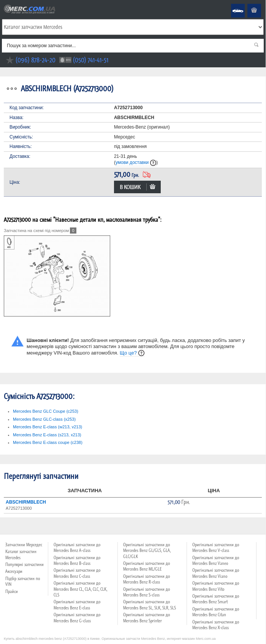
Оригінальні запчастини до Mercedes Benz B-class (77, 561)
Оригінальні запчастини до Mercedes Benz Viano (216, 573)
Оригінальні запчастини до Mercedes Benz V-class (216, 548)
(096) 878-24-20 (36, 60)
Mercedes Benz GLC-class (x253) (44, 419)
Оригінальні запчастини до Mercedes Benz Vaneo (216, 561)
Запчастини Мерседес (24, 545)
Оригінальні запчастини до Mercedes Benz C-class (77, 573)
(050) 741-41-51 (91, 60)
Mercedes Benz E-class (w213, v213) (47, 427)
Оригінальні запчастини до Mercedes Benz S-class (146, 592)
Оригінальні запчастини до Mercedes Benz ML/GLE (146, 566)
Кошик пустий (249, 4)
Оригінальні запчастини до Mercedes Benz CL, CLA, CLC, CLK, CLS (80, 589)
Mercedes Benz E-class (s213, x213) (47, 435)
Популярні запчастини (25, 564)
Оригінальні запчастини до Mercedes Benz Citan (216, 612)
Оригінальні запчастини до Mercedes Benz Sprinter (146, 618)
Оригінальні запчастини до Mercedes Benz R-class (146, 579)
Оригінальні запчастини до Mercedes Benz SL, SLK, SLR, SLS (150, 605)
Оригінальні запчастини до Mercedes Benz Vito (216, 586)
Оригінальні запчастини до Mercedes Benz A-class (77, 548)
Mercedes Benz (233, 4)
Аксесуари (14, 571)
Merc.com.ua (1, 4)
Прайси (12, 592)
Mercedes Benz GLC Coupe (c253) (46, 411)
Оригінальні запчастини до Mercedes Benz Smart (216, 599)
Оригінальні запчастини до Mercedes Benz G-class (77, 618)
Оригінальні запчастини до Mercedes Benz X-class (216, 625)
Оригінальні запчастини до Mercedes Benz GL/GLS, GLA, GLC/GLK (147, 551)
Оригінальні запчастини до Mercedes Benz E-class (77, 605)
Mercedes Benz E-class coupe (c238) (48, 442)
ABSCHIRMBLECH (26, 502)
